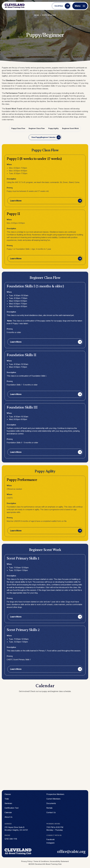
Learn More (16, 200)
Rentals (49, 808)
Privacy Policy (27, 861)
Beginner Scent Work (70, 128)
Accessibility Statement (60, 861)
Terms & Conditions (41, 861)
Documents (51, 803)
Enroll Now (59, 6)
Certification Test (12, 808)
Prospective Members (55, 794)
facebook (51, 839)
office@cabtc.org (71, 851)
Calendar (8, 812)
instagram (50, 843)
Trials (7, 799)
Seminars (8, 803)
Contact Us (51, 812)
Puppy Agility (53, 128)
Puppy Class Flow (19, 128)
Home (37, 15)
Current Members (53, 799)
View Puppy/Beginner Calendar (43, 137)
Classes (8, 794)
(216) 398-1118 (11, 839)
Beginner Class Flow (37, 128)
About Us (8, 817)
